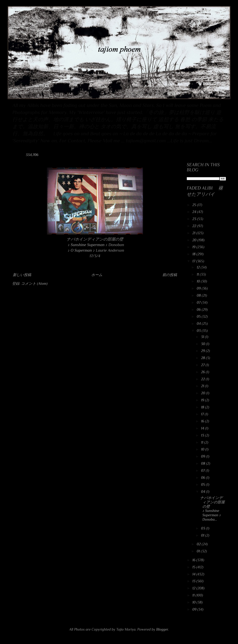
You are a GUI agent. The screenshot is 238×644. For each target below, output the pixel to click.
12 (199, 267)
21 (194, 233)
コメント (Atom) (34, 283)
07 (199, 302)
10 (199, 281)
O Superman (81, 250)
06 (199, 310)
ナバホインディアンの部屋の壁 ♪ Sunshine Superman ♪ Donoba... (212, 509)
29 (204, 351)
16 (203, 421)
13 (203, 435)
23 (195, 219)
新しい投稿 (22, 275)
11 (198, 274)
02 (199, 544)
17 (194, 261)
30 (204, 344)
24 (195, 212)
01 (203, 535)
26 (204, 372)
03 (199, 331)
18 (194, 254)
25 (195, 205)
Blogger (162, 629)
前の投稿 (170, 275)
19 (194, 247)
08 (199, 295)
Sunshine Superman (88, 245)
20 (195, 240)
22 (195, 226)
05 (199, 316)
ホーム (97, 275)
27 (203, 365)
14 (203, 428)
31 (203, 337)
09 (199, 288)
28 (204, 358)
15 (194, 567)
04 (199, 324)
